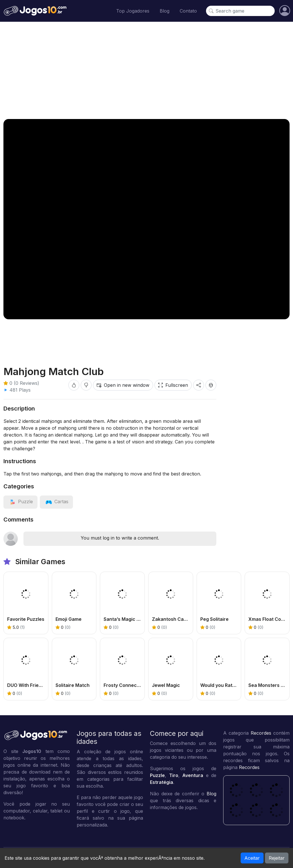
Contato (188, 11)
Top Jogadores (133, 11)
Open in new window (123, 385)
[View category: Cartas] (56, 502)
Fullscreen (173, 385)
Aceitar (252, 858)
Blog (165, 11)
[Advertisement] (146, 70)
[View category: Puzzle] (20, 502)
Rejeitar (277, 858)
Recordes (261, 733)
